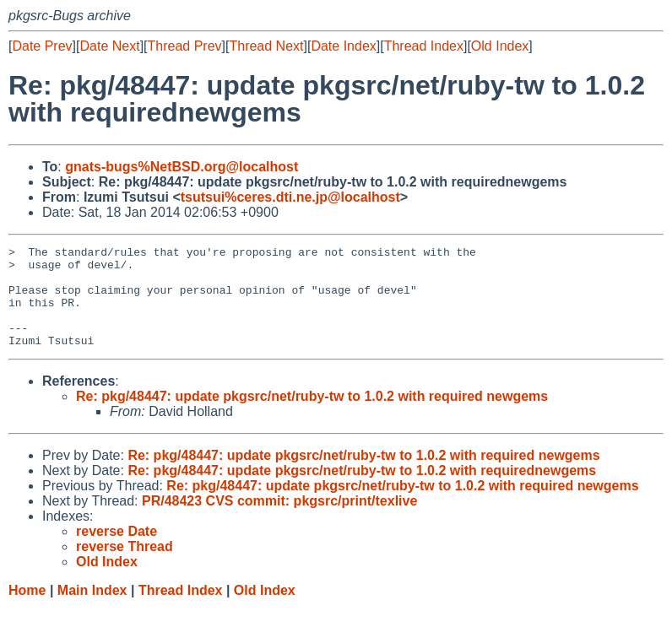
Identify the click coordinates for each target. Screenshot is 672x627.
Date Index (343, 46)
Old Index (500, 46)
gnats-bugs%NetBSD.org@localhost (182, 167)
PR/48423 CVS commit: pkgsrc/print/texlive (279, 521)
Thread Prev (185, 46)
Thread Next (266, 46)
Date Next (109, 46)
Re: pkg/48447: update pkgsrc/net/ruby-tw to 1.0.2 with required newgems (312, 416)
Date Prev (42, 46)
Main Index (92, 611)
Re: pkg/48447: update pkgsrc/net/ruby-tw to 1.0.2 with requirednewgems (362, 491)
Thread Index (424, 46)
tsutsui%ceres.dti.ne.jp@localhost (290, 197)
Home (27, 611)
